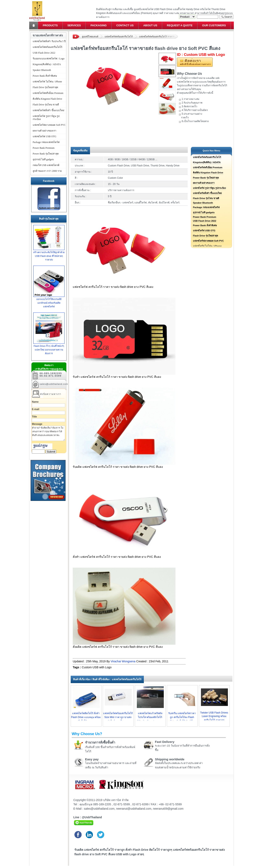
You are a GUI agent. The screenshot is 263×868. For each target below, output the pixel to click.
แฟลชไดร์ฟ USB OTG (204, 231)
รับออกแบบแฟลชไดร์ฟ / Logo (49, 59)
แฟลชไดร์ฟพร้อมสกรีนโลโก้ (119, 37)
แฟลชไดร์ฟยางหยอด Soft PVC (208, 241)
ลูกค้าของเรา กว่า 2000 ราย (47, 171)
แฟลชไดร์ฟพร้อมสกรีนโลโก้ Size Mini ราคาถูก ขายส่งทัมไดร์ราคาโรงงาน (118, 717)
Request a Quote (180, 25)
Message (37, 424)
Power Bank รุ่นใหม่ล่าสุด (206, 178)
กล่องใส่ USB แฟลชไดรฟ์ (46, 165)
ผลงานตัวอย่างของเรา (204, 183)
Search (226, 17)
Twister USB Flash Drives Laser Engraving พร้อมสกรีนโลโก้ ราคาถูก (214, 716)
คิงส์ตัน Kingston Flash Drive (208, 173)
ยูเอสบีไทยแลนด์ (90, 37)
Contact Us (125, 25)
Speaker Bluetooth (203, 203)
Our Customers (214, 25)
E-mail (36, 409)
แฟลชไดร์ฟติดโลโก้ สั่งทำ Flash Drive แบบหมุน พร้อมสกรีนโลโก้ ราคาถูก (86, 717)
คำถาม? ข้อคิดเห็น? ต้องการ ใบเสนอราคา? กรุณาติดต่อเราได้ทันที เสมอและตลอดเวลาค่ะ (48, 433)
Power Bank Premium (205, 217)
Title (34, 417)
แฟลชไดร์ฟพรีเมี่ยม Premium (208, 167)
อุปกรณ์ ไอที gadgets (204, 212)
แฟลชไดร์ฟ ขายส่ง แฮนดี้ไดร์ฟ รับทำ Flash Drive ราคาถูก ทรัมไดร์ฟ (37, 1)
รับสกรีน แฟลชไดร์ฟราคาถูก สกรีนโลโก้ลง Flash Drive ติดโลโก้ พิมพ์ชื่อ (182, 717)
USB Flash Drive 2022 (205, 221)
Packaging (98, 25)
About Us (150, 25)
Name (35, 402)
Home (34, 25)
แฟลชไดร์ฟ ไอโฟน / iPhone (47, 82)
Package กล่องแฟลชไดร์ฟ (206, 207)
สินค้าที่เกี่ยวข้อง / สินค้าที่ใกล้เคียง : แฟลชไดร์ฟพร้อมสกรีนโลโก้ (107, 679)
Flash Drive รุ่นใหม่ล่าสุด (205, 236)
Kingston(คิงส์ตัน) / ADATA (207, 162)
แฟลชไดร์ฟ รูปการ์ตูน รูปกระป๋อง (209, 188)
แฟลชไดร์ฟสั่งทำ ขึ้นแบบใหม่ (207, 193)
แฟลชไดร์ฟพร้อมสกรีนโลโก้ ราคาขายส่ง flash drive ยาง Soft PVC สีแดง (159, 37)
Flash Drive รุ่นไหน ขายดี (206, 198)
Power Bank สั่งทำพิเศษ (205, 225)
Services (74, 25)
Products (50, 25)
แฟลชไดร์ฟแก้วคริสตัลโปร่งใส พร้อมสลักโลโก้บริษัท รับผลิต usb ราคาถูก (150, 717)
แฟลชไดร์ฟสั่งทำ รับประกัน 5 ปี (49, 41)
